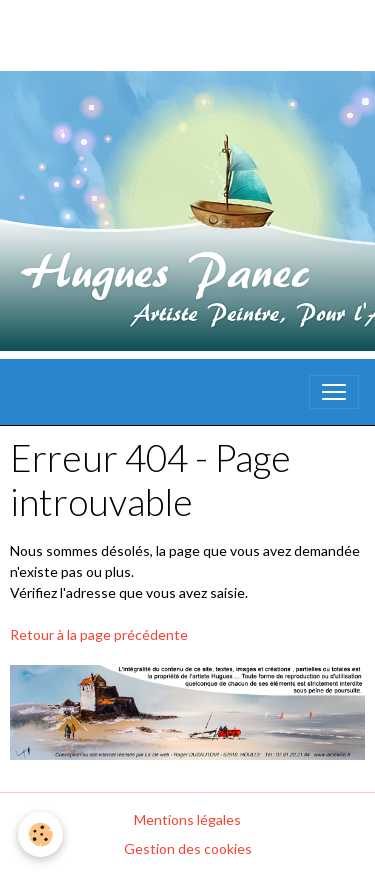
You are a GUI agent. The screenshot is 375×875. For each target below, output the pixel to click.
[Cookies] (40, 834)
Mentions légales (187, 819)
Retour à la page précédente (99, 634)
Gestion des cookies (188, 848)
